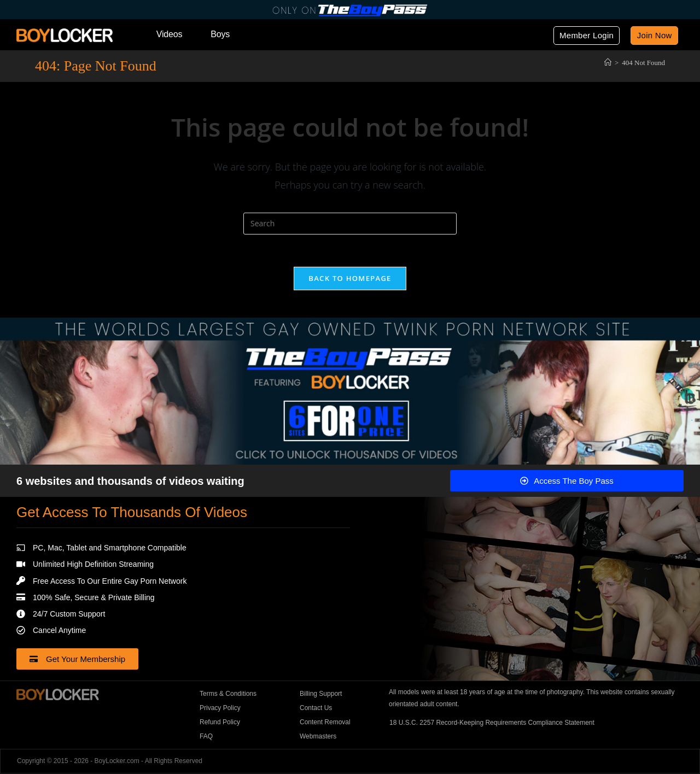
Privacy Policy (220, 708)
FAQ (206, 737)
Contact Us (316, 708)
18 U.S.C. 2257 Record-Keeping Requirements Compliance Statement (492, 723)
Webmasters (318, 737)
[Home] (608, 62)
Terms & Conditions (228, 694)
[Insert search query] (350, 224)
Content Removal (325, 723)
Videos (169, 34)
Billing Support (321, 694)
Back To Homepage (350, 279)
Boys (220, 34)
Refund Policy (220, 723)
